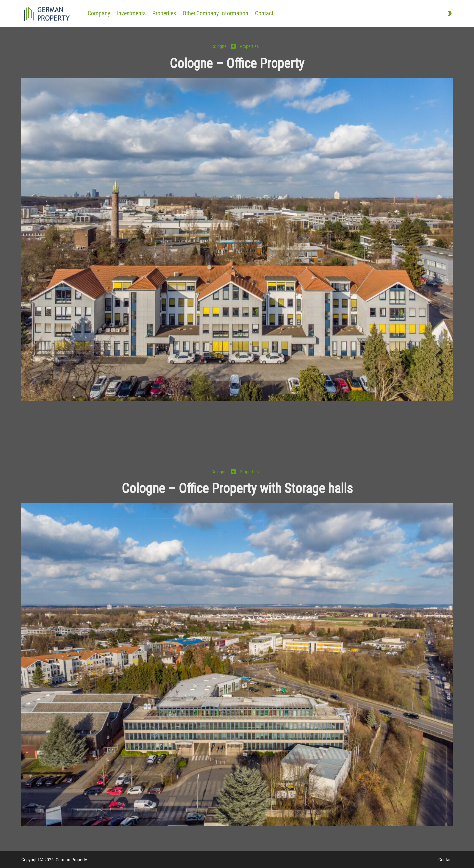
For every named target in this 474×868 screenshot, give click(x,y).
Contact (264, 13)
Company (99, 13)
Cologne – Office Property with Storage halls (237, 489)
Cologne (219, 46)
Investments (131, 13)
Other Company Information (215, 13)
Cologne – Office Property (237, 64)
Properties (164, 13)
